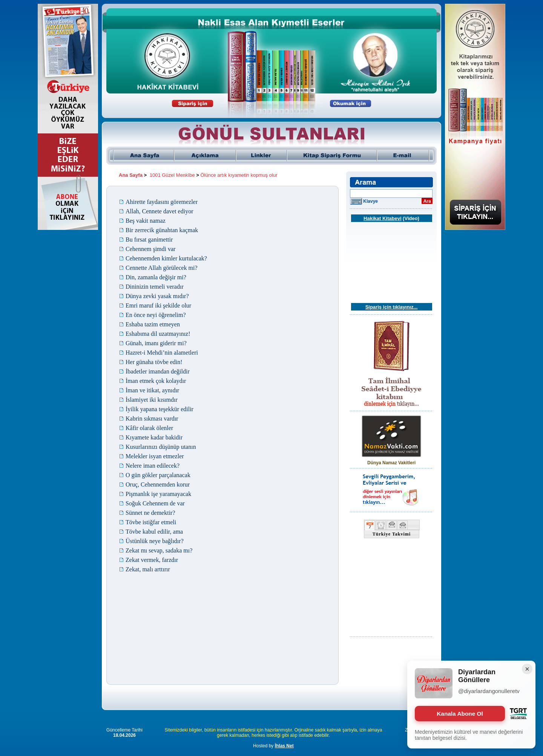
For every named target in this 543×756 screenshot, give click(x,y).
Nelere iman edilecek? (153, 466)
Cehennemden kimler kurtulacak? (166, 258)
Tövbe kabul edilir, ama (154, 532)
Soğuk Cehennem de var (155, 503)
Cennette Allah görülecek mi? (162, 268)
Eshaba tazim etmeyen (153, 324)
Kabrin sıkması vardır (152, 419)
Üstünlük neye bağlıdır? (155, 541)
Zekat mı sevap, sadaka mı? (159, 550)
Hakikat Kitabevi (382, 218)
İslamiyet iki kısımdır (152, 400)
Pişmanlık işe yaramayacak (158, 494)
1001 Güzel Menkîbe (172, 175)
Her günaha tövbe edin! (154, 362)
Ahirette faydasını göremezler (162, 202)
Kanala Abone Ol (460, 714)
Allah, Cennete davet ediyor (160, 211)
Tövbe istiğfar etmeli (151, 522)
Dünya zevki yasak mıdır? (157, 296)
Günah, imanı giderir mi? (156, 343)
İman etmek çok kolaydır (156, 381)
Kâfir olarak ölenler (149, 428)
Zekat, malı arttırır (148, 569)
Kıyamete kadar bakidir (154, 437)
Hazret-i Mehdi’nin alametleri (162, 353)
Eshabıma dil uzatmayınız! (158, 334)
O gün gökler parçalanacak (158, 475)
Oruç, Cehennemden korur (158, 484)
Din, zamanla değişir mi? (156, 277)
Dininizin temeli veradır (155, 287)
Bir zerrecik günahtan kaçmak (162, 230)
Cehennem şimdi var (150, 249)
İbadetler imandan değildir (158, 371)
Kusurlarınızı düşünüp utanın (161, 447)
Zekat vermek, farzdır (152, 560)
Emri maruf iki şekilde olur (158, 305)
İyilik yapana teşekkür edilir (160, 409)
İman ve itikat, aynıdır (152, 390)
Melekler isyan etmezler (155, 456)
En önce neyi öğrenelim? (156, 315)
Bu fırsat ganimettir (149, 240)
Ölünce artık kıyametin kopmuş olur (239, 175)
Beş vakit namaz (146, 221)
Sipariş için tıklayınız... (392, 307)
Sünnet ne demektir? (150, 513)
